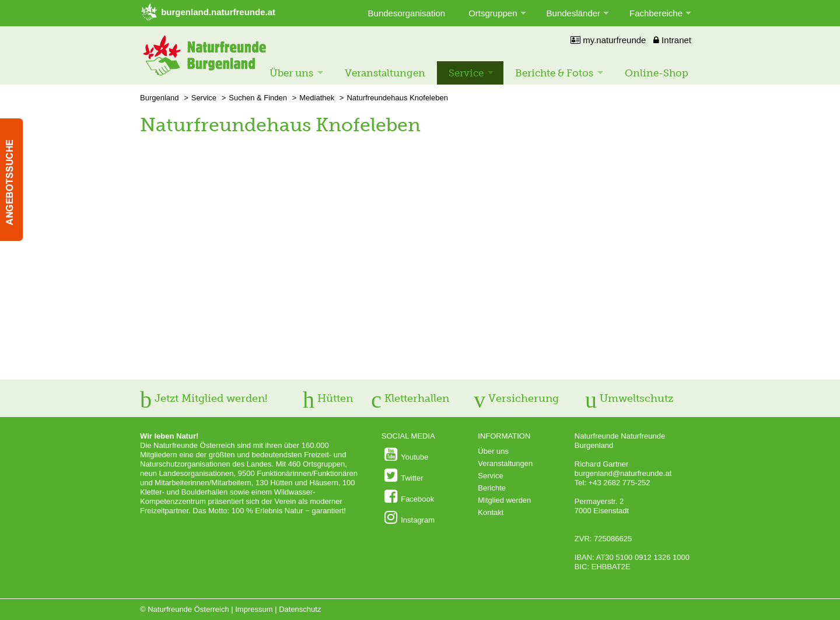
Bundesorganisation (407, 13)
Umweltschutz (629, 398)
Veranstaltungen (385, 73)
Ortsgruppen (493, 13)
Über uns (291, 73)
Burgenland (160, 98)
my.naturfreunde (608, 40)
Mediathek (317, 98)
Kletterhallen (410, 398)
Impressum (254, 609)
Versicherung (516, 398)
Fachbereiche (656, 13)
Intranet (672, 40)
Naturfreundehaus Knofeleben (397, 98)
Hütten (328, 398)
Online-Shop (657, 73)
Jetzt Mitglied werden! (204, 398)
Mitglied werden (504, 500)
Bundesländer (574, 13)
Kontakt (491, 512)
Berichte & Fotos (554, 73)
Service (466, 73)
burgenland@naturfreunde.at (623, 473)
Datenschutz (300, 609)
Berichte (492, 488)
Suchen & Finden (258, 98)
